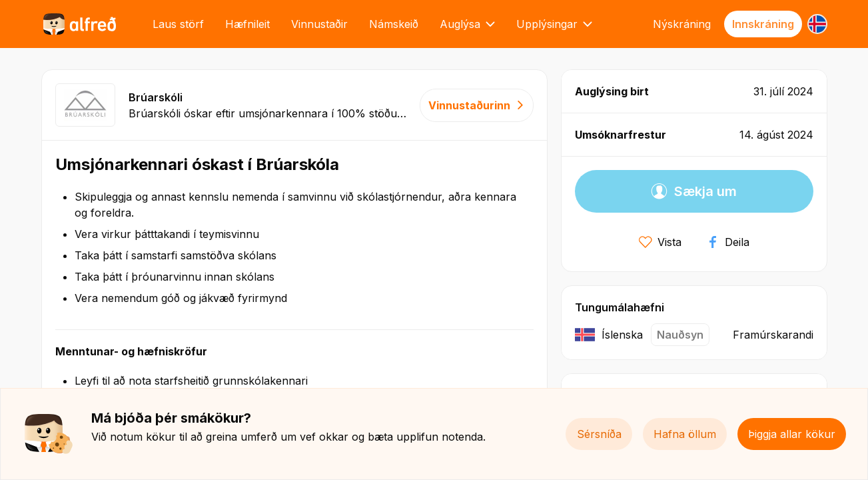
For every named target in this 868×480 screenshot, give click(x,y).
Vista (660, 242)
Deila (728, 242)
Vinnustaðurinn (477, 105)
